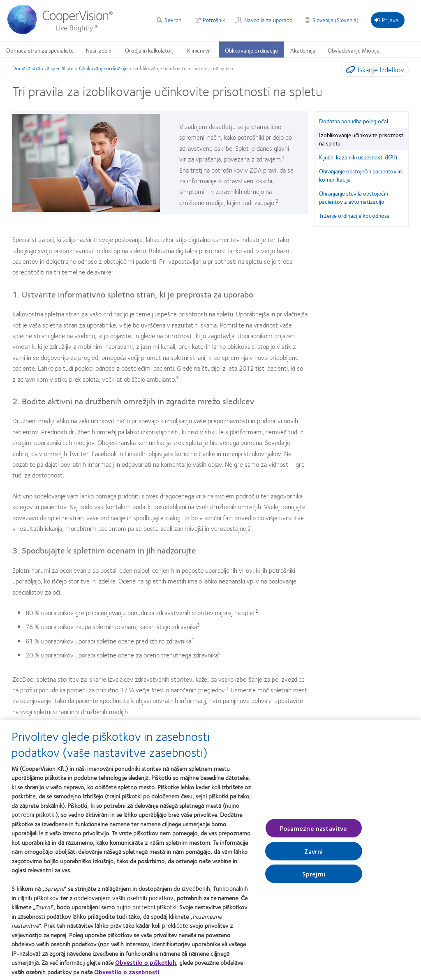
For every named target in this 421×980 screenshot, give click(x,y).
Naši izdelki (99, 50)
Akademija (303, 50)
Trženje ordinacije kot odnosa (354, 215)
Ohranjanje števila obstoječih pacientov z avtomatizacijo (354, 197)
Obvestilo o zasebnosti (127, 974)
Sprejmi (314, 876)
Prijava (386, 20)
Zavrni (313, 854)
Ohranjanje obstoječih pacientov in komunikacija (360, 175)
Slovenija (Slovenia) (335, 20)
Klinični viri (200, 50)
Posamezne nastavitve (313, 831)
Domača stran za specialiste (40, 50)
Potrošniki (215, 20)
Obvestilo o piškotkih (146, 965)
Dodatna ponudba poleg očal (354, 121)
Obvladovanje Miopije (354, 50)
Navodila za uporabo (268, 20)
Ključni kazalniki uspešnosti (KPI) (358, 157)
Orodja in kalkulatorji (150, 50)
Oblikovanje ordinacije (251, 50)
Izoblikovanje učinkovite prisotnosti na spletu (362, 139)
